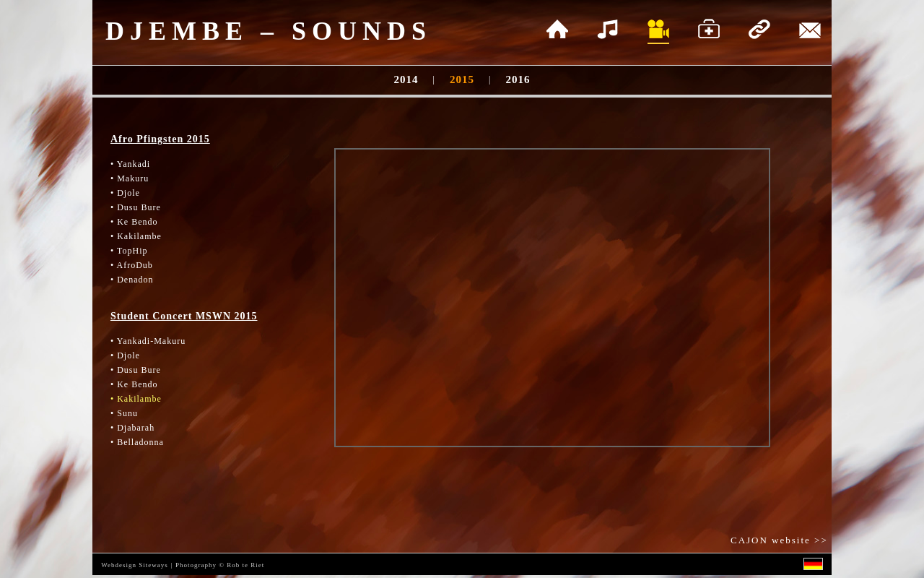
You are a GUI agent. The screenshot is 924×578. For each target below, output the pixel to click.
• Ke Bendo (134, 222)
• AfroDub (132, 265)
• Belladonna (137, 442)
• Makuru (130, 178)
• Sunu (124, 413)
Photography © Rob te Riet (220, 565)
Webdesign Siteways (135, 565)
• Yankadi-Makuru (148, 341)
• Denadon (132, 280)
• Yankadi (130, 164)
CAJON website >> (781, 540)
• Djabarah (132, 428)
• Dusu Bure (136, 207)
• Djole (125, 193)
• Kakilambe (136, 236)
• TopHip (129, 251)
